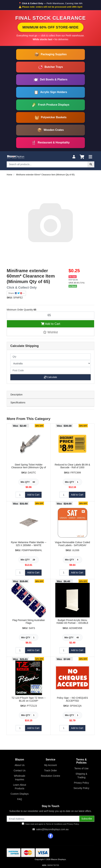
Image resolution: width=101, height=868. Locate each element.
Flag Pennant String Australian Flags (29, 622)
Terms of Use (81, 768)
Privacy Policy (81, 783)
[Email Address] (43, 819)
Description (16, 395)
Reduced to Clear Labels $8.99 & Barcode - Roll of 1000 (72, 466)
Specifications (18, 403)
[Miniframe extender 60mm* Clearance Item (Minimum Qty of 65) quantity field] (50, 315)
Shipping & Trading (81, 776)
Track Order (50, 770)
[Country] (50, 363)
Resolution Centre (50, 776)
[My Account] (74, 157)
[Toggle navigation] (90, 157)
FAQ (20, 799)
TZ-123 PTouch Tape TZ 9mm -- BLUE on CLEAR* (29, 699)
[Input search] (47, 164)
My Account (50, 765)
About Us (20, 765)
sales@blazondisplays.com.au (52, 829)
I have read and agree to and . (51, 824)
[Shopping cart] (82, 157)
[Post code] (50, 370)
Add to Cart (50, 324)
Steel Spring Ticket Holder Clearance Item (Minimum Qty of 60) (29, 468)
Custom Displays (19, 794)
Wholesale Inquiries (19, 778)
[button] (50, 332)
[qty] (50, 357)
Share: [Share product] (16, 293)
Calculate (50, 377)
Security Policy (81, 788)
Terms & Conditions (54, 824)
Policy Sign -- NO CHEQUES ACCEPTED (72, 699)
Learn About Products (20, 787)
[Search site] (91, 164)
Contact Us (19, 770)
